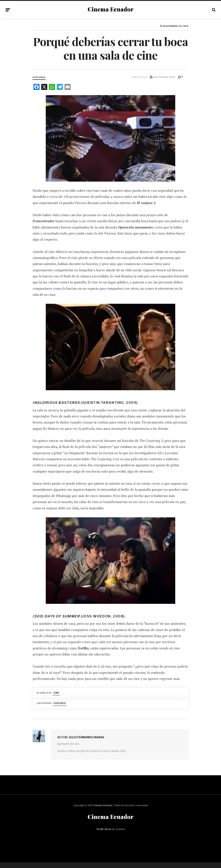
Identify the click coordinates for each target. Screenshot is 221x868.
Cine (56, 693)
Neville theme (104, 829)
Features (39, 77)
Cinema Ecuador (110, 9)
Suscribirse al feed (174, 26)
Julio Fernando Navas (86, 737)
